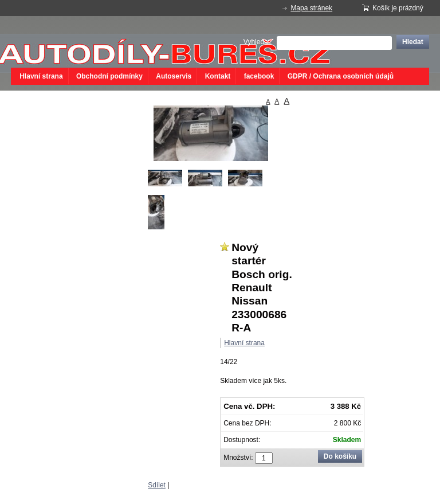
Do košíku (340, 456)
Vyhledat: (258, 42)
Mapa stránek (311, 8)
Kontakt (218, 76)
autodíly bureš (97, 42)
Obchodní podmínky (109, 76)
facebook (259, 76)
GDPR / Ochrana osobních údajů (341, 76)
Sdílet (157, 485)
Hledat (413, 42)
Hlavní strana (41, 76)
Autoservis (174, 76)
